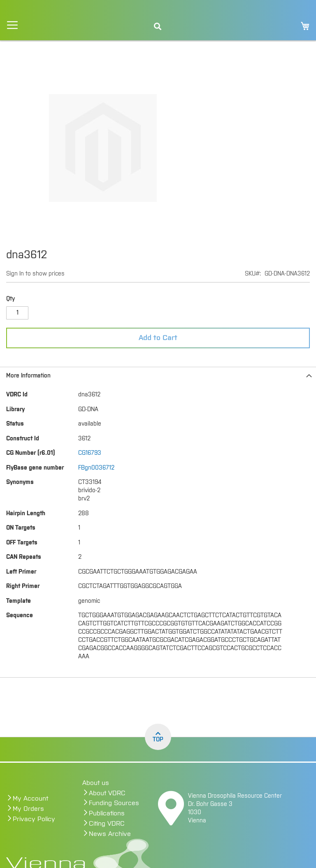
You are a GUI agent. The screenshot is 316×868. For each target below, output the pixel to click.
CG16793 (90, 453)
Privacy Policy (34, 819)
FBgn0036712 (96, 468)
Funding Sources (114, 803)
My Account (30, 799)
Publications (107, 813)
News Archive (110, 834)
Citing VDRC (107, 824)
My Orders (28, 809)
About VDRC (107, 793)
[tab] (158, 376)
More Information (28, 376)
